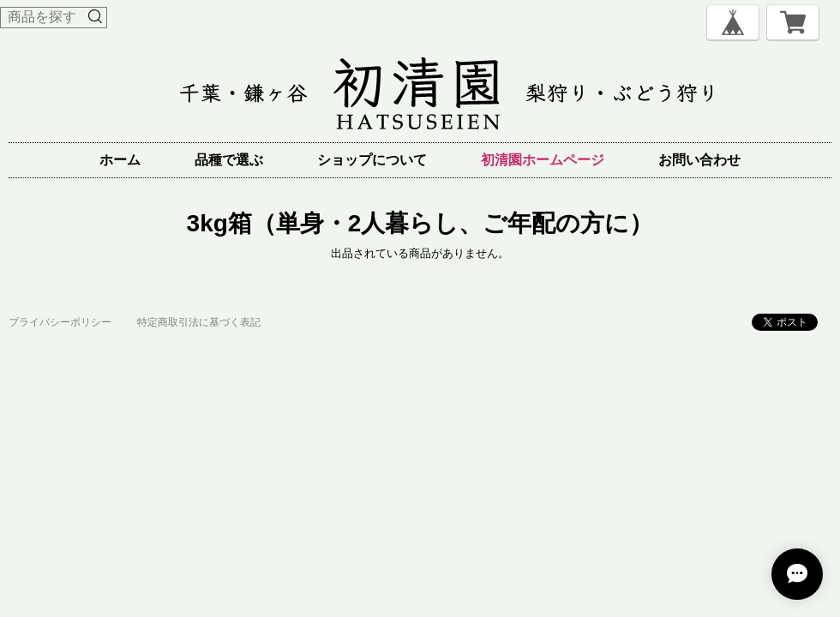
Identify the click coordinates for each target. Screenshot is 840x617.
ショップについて (372, 160)
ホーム (120, 160)
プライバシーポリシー (60, 322)
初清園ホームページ (543, 160)
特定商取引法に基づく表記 (199, 322)
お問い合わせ (699, 160)
